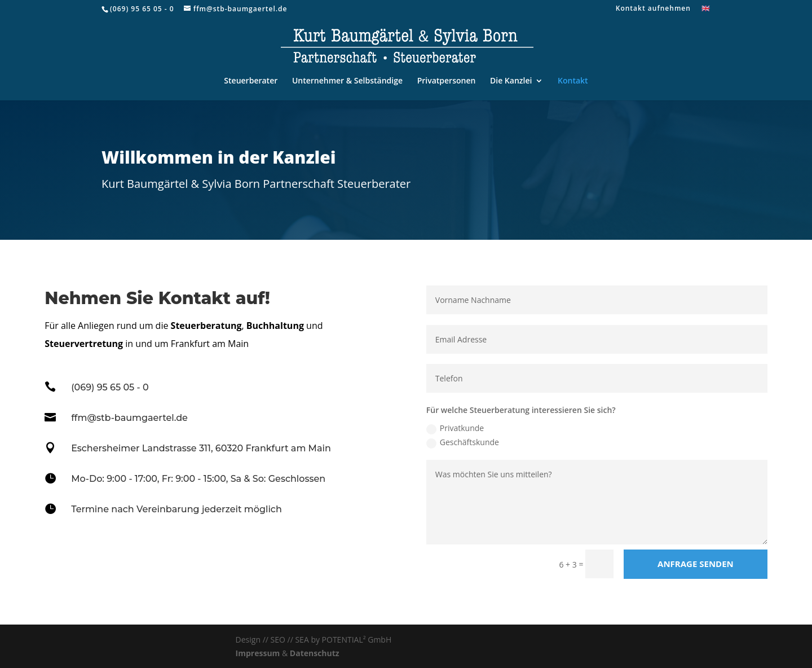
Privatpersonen (447, 81)
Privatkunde (455, 428)
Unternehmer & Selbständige (347, 81)
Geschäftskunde (463, 442)
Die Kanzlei (511, 81)
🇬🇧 (706, 9)
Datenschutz (315, 653)
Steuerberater (251, 81)
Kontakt (573, 81)
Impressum (258, 653)
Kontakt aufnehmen (653, 9)
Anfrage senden (696, 564)
